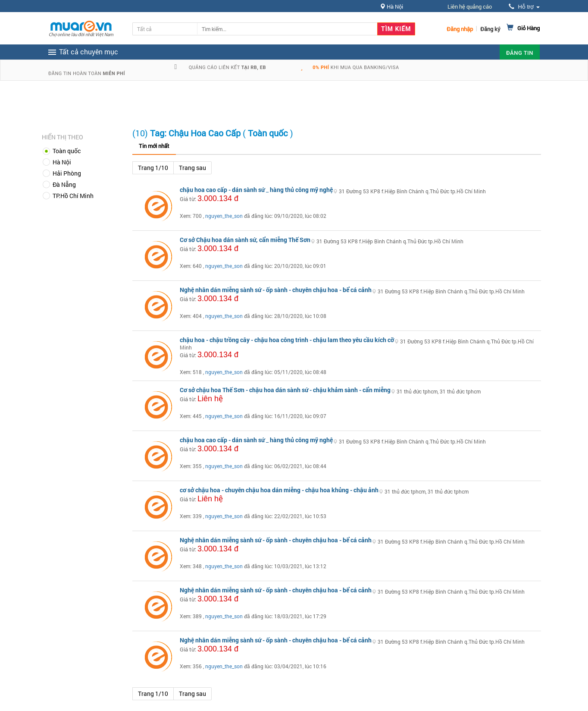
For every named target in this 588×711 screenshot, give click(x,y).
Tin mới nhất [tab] (154, 146)
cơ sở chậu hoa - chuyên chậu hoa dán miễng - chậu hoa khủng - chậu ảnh (279, 490)
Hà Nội (62, 162)
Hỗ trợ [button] (524, 7)
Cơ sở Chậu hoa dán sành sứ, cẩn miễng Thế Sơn (245, 240)
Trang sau (192, 168)
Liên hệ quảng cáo (470, 6)
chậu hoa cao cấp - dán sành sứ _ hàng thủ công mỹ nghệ (256, 190)
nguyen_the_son (224, 216)
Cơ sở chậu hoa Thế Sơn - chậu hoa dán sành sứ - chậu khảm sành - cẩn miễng (285, 390)
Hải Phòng (67, 173)
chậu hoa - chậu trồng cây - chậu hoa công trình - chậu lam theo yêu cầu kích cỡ (287, 340)
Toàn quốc (67, 151)
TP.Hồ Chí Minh (73, 196)
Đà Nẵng (64, 184)
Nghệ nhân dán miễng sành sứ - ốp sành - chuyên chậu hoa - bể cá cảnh (276, 290)
